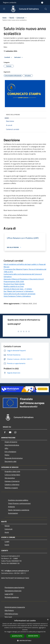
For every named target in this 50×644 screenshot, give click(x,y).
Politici (7, 455)
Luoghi (7, 541)
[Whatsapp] (15, 432)
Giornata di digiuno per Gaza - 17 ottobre (18, 289)
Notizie (7, 526)
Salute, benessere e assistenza (19, 510)
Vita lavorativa (10, 478)
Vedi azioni (19, 57)
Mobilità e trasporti (11, 488)
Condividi (9, 57)
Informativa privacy (11, 614)
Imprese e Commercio (12, 481)
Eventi (7, 545)
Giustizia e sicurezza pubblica (18, 500)
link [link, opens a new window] (44, 632)
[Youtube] (10, 432)
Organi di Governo (11, 442)
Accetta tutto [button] (17, 636)
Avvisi (7, 532)
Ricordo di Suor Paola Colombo (14, 284)
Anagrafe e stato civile (12, 471)
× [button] (48, 620)
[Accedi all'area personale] (42, 3)
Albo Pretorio (9, 610)
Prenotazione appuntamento (14, 587)
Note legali (8, 617)
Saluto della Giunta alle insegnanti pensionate (19, 294)
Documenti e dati (11, 461)
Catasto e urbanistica (12, 484)
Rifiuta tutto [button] (33, 636)
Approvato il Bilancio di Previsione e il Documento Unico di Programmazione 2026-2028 (24, 280)
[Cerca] (46, 9)
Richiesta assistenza (12, 597)
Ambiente (11, 507)
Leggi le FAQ (9, 594)
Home (4, 18)
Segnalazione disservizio (13, 591)
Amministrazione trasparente (15, 607)
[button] (25, 641)
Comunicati (20, 18)
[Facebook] (5, 432)
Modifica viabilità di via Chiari (14, 286)
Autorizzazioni (13, 513)
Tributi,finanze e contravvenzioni (19, 503)
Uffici (6, 448)
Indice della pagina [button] (13, 115)
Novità (12, 18)
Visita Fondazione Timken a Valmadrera (17, 296)
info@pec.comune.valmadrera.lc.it (17, 571)
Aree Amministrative (12, 445)
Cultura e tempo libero (12, 475)
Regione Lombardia (10, 2)
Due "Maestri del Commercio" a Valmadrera (18, 291)
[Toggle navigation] (4, 9)
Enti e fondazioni (10, 452)
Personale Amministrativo (14, 458)
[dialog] (25, 631)
